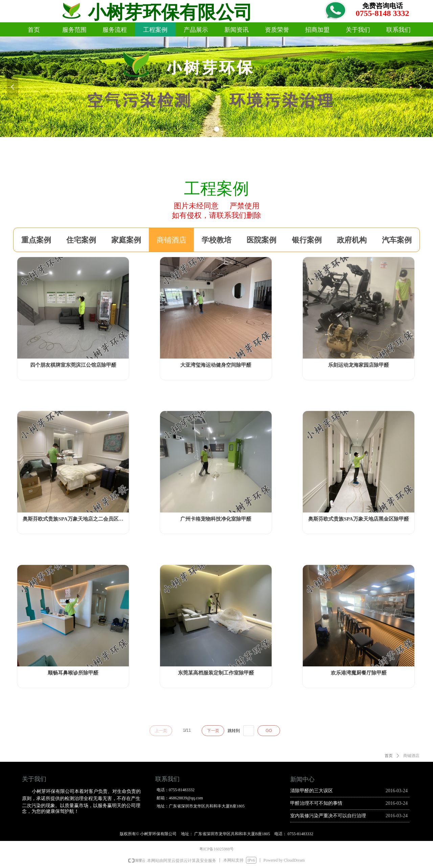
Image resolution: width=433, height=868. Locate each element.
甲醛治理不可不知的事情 (316, 803)
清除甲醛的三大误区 (312, 791)
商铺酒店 (411, 756)
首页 (389, 756)
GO (269, 731)
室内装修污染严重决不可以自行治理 (328, 816)
